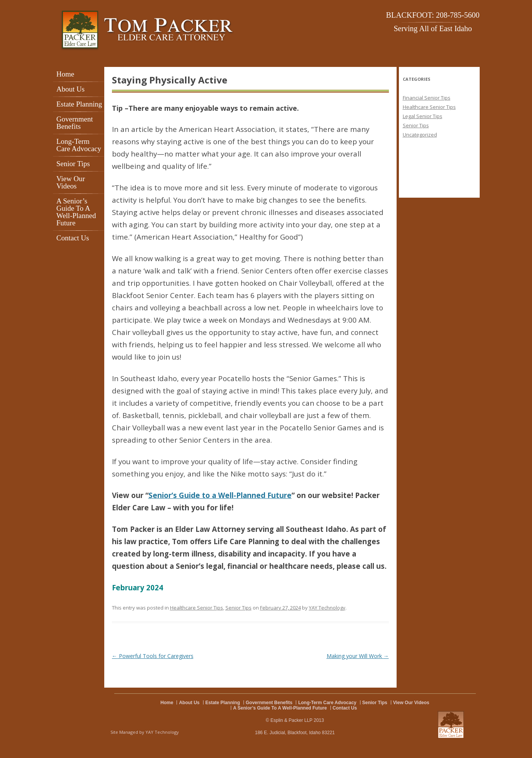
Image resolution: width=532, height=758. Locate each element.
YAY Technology (327, 608)
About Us (71, 89)
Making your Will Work (358, 656)
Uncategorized (420, 135)
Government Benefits (75, 123)
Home (65, 74)
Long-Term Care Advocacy (79, 145)
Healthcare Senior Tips (197, 608)
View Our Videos (71, 182)
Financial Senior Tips (427, 98)
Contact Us (73, 238)
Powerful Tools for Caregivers (153, 656)
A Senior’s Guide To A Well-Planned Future (76, 212)
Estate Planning (79, 104)
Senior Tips (73, 164)
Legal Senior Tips (423, 116)
